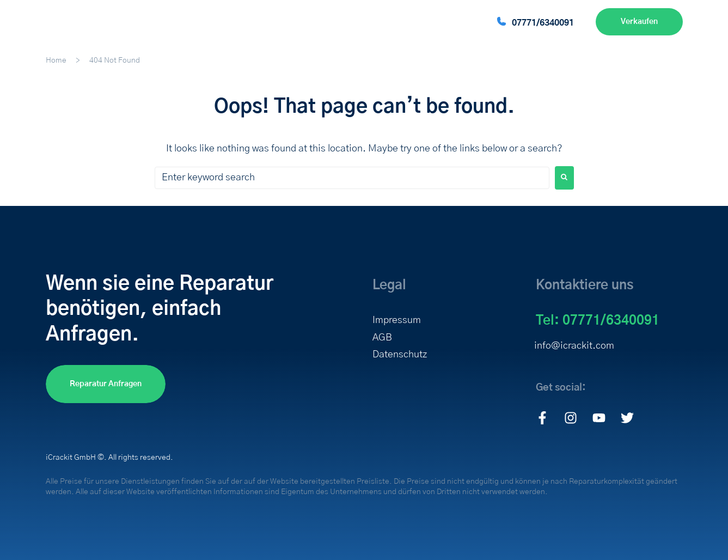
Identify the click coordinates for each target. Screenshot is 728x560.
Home (56, 60)
